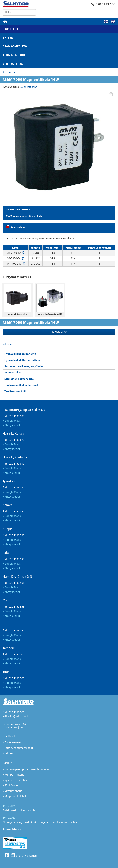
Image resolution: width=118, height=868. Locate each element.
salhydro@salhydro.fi (15, 716)
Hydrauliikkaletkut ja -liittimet (23, 360)
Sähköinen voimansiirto (19, 379)
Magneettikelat (29, 87)
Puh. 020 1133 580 (14, 678)
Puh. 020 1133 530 (14, 535)
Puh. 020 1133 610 (14, 464)
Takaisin (7, 344)
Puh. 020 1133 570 (14, 487)
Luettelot (9, 736)
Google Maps (13, 420)
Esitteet (9, 753)
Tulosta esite (59, 331)
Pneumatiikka (13, 372)
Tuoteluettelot (13, 742)
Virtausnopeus (13, 791)
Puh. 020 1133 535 (14, 607)
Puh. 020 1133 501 (14, 583)
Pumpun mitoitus (15, 774)
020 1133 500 (103, 4)
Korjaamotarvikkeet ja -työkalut (24, 366)
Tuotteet (11, 72)
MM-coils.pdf (19, 227)
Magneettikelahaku (16, 796)
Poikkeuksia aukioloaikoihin (20, 810)
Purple (18, 856)
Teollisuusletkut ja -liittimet (21, 385)
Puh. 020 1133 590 (14, 559)
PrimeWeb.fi (30, 856)
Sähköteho (11, 785)
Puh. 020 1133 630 (14, 511)
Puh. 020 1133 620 (14, 440)
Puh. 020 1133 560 (14, 654)
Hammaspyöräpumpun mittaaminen (27, 769)
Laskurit (8, 763)
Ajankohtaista (12, 829)
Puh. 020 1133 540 (14, 630)
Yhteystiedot (12, 425)
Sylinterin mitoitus (16, 780)
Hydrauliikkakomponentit (20, 354)
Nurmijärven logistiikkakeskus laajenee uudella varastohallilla (40, 822)
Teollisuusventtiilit (16, 391)
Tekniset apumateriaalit (19, 748)
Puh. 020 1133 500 (14, 416)
